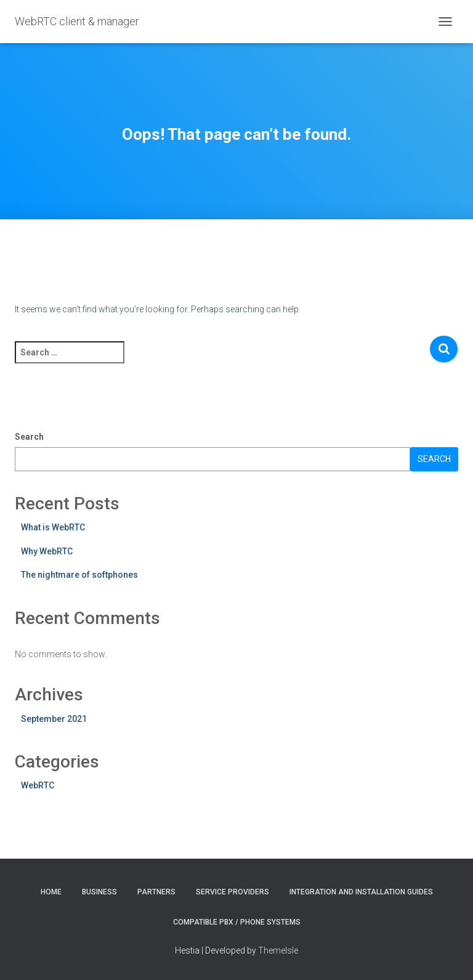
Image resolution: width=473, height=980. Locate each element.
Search (29, 437)
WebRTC (38, 785)
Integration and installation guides (361, 892)
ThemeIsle (278, 950)
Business (99, 892)
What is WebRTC (53, 527)
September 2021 (54, 719)
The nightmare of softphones (79, 575)
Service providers (232, 892)
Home (51, 892)
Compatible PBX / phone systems (237, 922)
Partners (156, 892)
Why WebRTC (47, 551)
